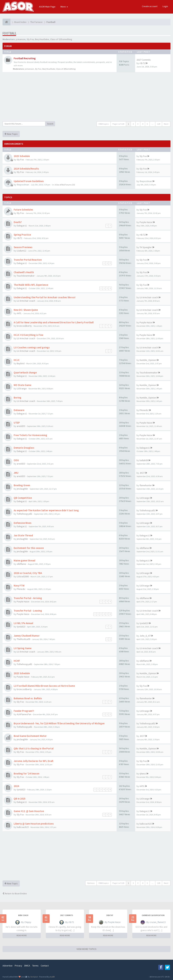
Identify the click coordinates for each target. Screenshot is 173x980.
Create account (150, 6)
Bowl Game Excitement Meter (30, 736)
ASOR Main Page (47, 7)
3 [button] (138, 124)
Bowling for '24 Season (27, 773)
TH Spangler (146, 247)
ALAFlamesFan (24, 714)
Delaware (19, 410)
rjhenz (143, 774)
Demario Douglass (24, 448)
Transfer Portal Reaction (28, 260)
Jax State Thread (23, 535)
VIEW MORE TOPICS (86, 949)
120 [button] (159, 124)
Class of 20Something (61, 39)
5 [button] (147, 124)
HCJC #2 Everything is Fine (28, 335)
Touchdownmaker (26, 276)
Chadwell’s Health (24, 272)
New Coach (23, 915)
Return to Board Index (15, 893)
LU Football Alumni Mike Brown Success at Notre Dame (44, 686)
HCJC (17, 360)
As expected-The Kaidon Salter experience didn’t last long (46, 510)
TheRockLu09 (23, 639)
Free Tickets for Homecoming (30, 435)
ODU (16, 460)
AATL (19, 313)
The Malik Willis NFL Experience (31, 285)
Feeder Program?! (24, 711)
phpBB (52, 977)
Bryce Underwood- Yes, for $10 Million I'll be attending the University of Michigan (59, 723)
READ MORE (22, 935)
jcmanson (21, 39)
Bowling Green (22, 485)
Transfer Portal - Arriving (28, 598)
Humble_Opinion (148, 360)
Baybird (21, 363)
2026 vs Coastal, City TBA (28, 573)
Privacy (18, 966)
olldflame (144, 548)
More (64, 7)
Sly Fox (30, 39)
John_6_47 (145, 636)
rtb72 (142, 63)
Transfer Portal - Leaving (28, 611)
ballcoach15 (23, 827)
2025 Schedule (22, 156)
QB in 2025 (20, 799)
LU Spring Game (23, 648)
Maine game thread (24, 560)
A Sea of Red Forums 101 (65, 185)
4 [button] (143, 124)
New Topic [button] (11, 134)
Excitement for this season (29, 548)
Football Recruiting (25, 58)
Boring (17, 398)
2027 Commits (144, 60)
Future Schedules (23, 210)
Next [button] (166, 124)
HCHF (17, 661)
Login (165, 6)
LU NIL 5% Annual (23, 623)
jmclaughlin (22, 489)
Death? (18, 222)
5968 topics (104, 124)
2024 (16, 786)
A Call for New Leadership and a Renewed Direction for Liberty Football (54, 322)
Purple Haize (146, 222)
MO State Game (22, 385)
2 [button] (133, 124)
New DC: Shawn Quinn (26, 310)
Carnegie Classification (153, 915)
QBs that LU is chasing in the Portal (34, 748)
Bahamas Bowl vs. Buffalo (28, 698)
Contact (45, 966)
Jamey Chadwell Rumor (27, 636)
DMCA (27, 966)
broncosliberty (24, 326)
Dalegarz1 (22, 226)
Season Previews (23, 247)
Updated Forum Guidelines (29, 181)
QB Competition (23, 498)
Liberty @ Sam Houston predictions (34, 824)
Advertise (8, 966)
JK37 (142, 473)
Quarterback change (25, 372)
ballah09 (144, 460)
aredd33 (21, 426)
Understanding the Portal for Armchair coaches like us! (45, 297)
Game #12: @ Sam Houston (29, 811)
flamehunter (146, 485)
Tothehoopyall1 (24, 514)
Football (9, 33)
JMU (16, 473)
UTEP (17, 423)
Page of (118, 124)
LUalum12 (21, 251)
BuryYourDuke (42, 39)
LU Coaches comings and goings (32, 347)
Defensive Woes (23, 523)
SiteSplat (34, 977)
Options (91, 883)
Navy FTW (19, 586)
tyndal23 (21, 627)
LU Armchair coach (26, 301)
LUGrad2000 (23, 576)
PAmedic (144, 410)
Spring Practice (22, 235)
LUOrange (22, 388)
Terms (35, 966)
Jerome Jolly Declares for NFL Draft (34, 761)
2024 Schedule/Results (26, 169)
